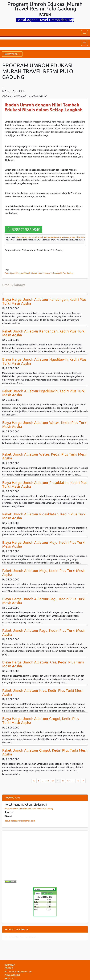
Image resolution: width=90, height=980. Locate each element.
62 (59, 781)
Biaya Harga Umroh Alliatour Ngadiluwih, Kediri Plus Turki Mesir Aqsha (44, 361)
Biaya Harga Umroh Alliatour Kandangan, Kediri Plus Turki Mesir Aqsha (44, 301)
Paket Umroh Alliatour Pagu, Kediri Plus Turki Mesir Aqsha (44, 632)
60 (48, 781)
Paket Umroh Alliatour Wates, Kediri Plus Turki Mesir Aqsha (45, 456)
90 (78, 781)
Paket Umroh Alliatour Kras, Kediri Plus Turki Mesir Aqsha (43, 692)
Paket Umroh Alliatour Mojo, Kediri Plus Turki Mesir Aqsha (44, 573)
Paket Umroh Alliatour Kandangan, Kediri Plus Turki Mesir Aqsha (44, 333)
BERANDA (10, 965)
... (43, 781)
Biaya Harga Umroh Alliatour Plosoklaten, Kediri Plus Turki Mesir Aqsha (45, 485)
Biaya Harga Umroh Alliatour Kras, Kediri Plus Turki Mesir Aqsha (43, 664)
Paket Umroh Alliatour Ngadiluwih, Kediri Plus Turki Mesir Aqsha (44, 393)
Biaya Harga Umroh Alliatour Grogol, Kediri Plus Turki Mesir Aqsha (41, 721)
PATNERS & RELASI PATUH (18, 972)
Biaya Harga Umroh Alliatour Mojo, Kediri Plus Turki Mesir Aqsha (44, 544)
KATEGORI (12, 54)
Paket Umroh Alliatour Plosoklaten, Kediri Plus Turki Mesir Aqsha (44, 516)
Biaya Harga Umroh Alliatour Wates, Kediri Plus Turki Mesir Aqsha (45, 425)
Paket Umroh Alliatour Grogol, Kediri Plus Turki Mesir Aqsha (45, 752)
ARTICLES (9, 978)
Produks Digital (12, 975)
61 (53, 781)
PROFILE (9, 968)
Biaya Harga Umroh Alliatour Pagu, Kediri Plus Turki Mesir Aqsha (44, 601)
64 (68, 781)
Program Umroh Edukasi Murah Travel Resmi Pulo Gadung (29, 809)
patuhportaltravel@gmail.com (20, 821)
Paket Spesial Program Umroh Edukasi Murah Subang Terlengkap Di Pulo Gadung (39, 273)
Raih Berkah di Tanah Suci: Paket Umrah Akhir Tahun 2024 (21, 937)
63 (63, 781)
